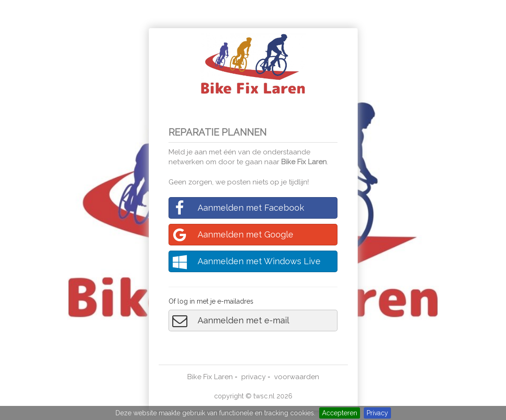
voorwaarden (297, 377)
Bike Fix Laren (304, 162)
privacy (253, 377)
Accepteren (340, 413)
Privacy (377, 413)
